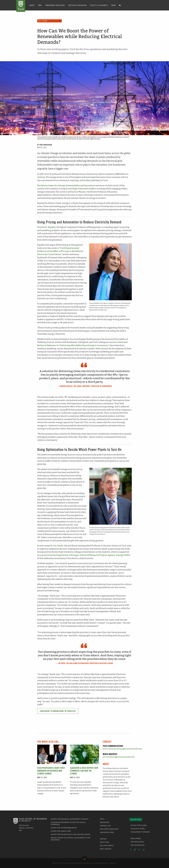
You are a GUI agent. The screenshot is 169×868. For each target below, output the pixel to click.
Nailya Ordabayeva (47, 345)
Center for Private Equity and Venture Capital (71, 834)
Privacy (113, 863)
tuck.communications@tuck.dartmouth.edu (122, 749)
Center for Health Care (61, 831)
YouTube (144, 850)
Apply (102, 819)
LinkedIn (139, 850)
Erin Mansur (80, 192)
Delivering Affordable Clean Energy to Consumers (84, 345)
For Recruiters (137, 842)
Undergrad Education (55, 5)
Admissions (105, 822)
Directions (104, 842)
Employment (136, 838)
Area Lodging (106, 849)
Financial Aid (105, 826)
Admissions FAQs (107, 832)
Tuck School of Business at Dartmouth (21, 6)
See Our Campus (107, 845)
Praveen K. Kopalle (46, 227)
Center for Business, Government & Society (70, 819)
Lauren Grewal (116, 342)
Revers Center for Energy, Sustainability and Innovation (68, 186)
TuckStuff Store (138, 829)
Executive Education (77, 5)
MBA (40, 5)
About (32, 5)
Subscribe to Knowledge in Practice (58, 711)
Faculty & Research (99, 5)
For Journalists (137, 845)
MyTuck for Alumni (139, 825)
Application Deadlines (109, 829)
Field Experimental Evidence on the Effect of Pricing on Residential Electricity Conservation (60, 251)
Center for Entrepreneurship (64, 828)
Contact (103, 839)
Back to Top (85, 859)
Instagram (135, 850)
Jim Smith (58, 546)
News (114, 5)
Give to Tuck (136, 820)
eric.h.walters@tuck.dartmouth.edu (119, 757)
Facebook (131, 850)
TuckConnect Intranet (140, 832)
